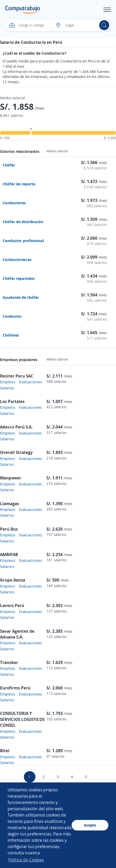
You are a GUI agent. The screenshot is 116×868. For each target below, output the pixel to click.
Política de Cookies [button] (26, 860)
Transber (9, 662)
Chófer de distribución (23, 222)
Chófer (9, 165)
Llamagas (10, 504)
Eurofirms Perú (15, 688)
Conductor (12, 316)
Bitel (5, 751)
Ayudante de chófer (21, 297)
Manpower (11, 478)
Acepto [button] (90, 825)
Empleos (8, 382)
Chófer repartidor (19, 278)
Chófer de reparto (19, 184)
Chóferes (11, 335)
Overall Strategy (16, 452)
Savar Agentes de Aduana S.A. (17, 634)
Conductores (14, 203)
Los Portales (12, 401)
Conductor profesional (23, 240)
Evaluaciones (30, 382)
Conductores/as (17, 259)
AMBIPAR (9, 555)
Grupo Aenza (13, 580)
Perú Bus (9, 529)
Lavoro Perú (12, 605)
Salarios (7, 388)
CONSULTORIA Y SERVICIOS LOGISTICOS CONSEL (22, 719)
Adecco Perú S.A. (16, 427)
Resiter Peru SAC (17, 376)
